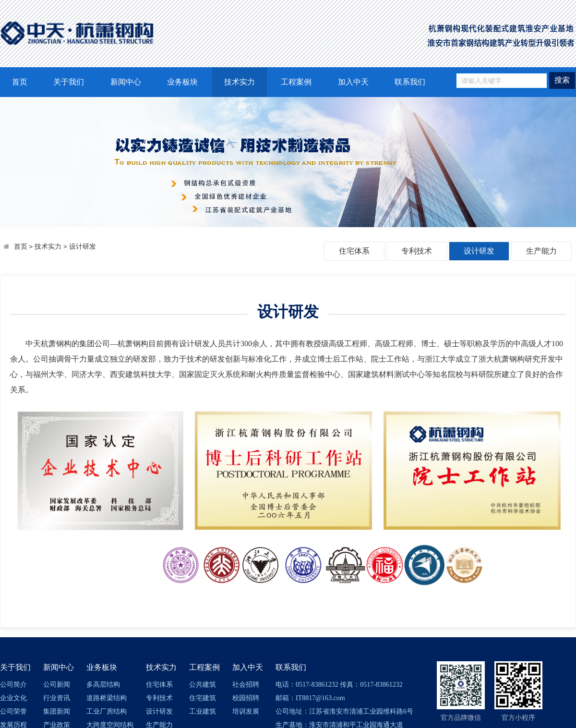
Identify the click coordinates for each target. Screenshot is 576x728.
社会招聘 (246, 685)
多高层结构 (103, 685)
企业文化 (13, 698)
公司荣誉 (13, 711)
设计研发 (83, 247)
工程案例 (296, 82)
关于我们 (69, 82)
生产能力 (541, 251)
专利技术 (417, 251)
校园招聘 (246, 698)
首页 (20, 82)
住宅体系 (354, 251)
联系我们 (410, 82)
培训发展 (246, 711)
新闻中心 (126, 82)
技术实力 (240, 82)
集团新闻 (57, 711)
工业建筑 (203, 711)
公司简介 (13, 685)
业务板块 (182, 82)
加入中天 (353, 82)
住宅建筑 (203, 698)
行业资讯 (57, 698)
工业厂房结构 (107, 711)
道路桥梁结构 (107, 698)
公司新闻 (57, 685)
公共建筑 (203, 685)
